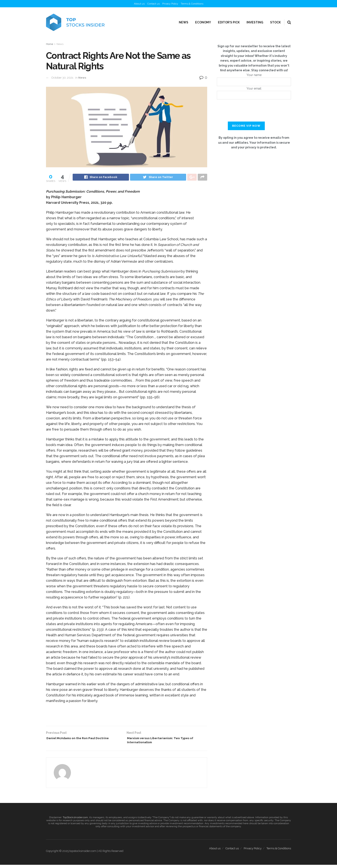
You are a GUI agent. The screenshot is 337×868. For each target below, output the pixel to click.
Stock (275, 22)
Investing (255, 22)
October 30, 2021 (62, 78)
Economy (203, 22)
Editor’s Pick (229, 22)
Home (50, 44)
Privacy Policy (170, 4)
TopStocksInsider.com (75, 821)
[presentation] (254, 113)
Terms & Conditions (192, 4)
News (184, 22)
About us (139, 4)
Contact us (153, 4)
